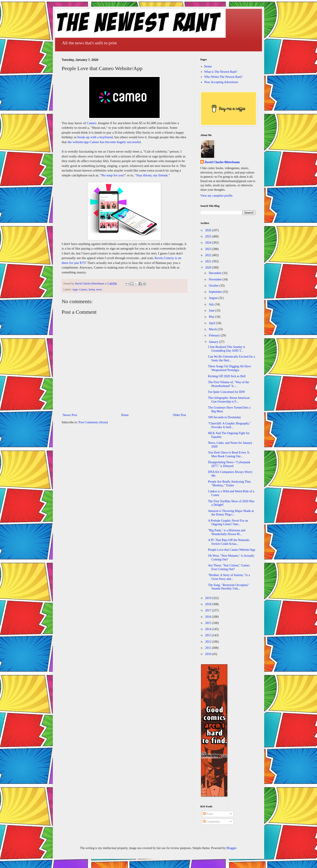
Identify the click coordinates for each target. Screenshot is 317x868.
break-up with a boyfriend (95, 137)
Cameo (92, 123)
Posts (208, 814)
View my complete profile (217, 196)
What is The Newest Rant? (221, 72)
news (99, 289)
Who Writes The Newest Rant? (223, 77)
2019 (209, 598)
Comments (211, 822)
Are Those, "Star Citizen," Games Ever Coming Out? (229, 567)
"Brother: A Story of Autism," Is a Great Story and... (229, 577)
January (214, 342)
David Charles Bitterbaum (222, 162)
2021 (209, 261)
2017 (209, 610)
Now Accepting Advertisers (221, 82)
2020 (209, 268)
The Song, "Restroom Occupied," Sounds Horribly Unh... (229, 587)
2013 (209, 635)
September (216, 292)
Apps (75, 289)
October (214, 286)
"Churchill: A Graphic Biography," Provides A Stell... (229, 425)
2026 (209, 230)
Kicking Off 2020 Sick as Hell (227, 376)
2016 (209, 617)
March (213, 329)
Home (125, 415)
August (214, 298)
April (212, 323)
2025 (209, 236)
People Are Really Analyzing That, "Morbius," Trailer (229, 483)
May (212, 317)
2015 (209, 623)
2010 (209, 654)
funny (92, 289)
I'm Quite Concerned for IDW (227, 392)
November (216, 279)
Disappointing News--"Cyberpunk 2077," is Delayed (229, 464)
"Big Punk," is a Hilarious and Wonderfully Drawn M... (227, 532)
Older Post (180, 415)
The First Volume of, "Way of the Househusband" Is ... (229, 384)
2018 (209, 604)
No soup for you (112, 175)
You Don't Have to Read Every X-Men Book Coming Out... (229, 454)
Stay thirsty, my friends (152, 175)
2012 (209, 642)
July (212, 304)
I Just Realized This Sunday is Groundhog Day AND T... (227, 349)
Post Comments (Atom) (93, 422)
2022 (209, 255)
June (212, 311)
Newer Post (70, 415)
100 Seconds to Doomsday (225, 417)
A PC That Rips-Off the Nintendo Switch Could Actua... (229, 542)
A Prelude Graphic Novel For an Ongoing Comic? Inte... (228, 523)
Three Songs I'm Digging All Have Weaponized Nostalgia (229, 368)
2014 (209, 629)
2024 (209, 243)
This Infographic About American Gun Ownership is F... (229, 400)
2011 (209, 648)
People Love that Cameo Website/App (232, 550)
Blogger (231, 848)
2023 (209, 249)
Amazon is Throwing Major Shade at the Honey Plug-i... (231, 513)
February (215, 335)
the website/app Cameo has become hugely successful (104, 142)
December (215, 273)
